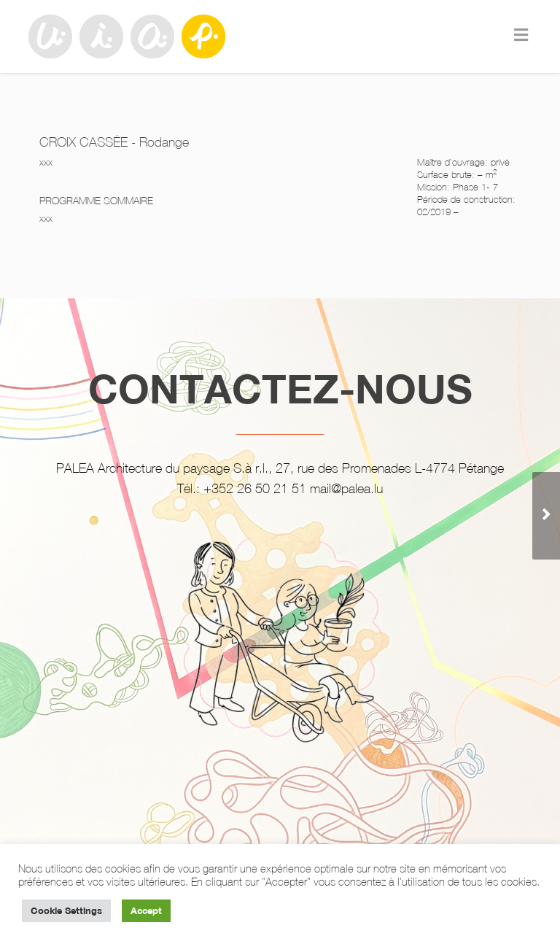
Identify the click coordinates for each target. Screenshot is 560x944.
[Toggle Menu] (521, 35)
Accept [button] (146, 910)
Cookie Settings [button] (66, 910)
